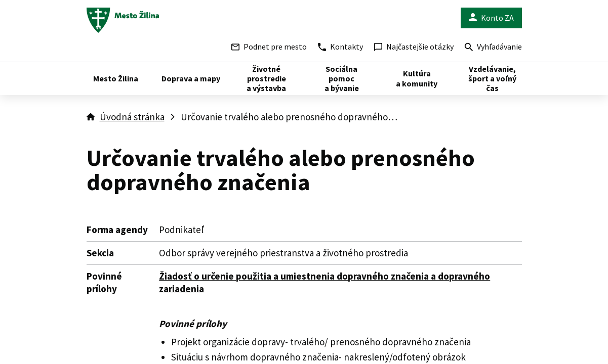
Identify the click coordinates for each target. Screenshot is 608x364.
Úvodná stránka (132, 117)
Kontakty (340, 47)
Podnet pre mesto (269, 47)
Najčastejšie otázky (414, 47)
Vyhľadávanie (493, 48)
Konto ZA (491, 18)
